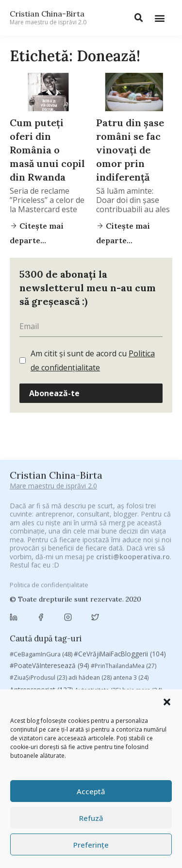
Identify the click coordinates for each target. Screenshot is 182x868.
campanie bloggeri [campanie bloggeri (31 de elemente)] (138, 588)
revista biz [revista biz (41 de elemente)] (30, 688)
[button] (167, 702)
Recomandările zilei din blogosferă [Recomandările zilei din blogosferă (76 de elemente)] (109, 677)
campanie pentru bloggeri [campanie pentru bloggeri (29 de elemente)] (52, 599)
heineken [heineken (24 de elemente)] (88, 653)
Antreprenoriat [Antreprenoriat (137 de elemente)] (41, 564)
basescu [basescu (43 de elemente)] (28, 576)
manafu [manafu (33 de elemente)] (51, 665)
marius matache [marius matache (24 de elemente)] (125, 665)
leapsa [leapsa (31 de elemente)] (123, 653)
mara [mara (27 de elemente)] (83, 665)
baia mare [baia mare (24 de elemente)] (142, 564)
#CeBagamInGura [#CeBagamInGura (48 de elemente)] (41, 528)
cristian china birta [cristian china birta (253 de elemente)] (49, 627)
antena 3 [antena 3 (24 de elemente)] (131, 552)
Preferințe (91, 845)
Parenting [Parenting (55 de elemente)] (30, 677)
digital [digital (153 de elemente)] (72, 640)
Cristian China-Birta (48, 17)
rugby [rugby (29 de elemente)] (103, 689)
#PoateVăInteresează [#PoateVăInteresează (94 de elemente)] (50, 540)
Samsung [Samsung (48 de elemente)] (138, 688)
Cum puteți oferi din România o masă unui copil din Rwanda (47, 150)
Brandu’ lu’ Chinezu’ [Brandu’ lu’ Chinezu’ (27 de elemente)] (42, 588)
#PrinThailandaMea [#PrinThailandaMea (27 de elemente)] (124, 540)
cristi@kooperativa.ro (133, 472)
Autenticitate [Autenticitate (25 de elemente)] (98, 564)
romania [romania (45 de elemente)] (70, 688)
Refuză (91, 818)
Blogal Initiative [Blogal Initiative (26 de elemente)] (74, 576)
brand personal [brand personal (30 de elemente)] (131, 576)
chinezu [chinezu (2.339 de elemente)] (38, 613)
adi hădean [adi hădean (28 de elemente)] (90, 552)
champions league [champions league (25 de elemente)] (127, 599)
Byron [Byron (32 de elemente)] (90, 588)
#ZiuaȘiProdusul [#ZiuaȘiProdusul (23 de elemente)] (38, 552)
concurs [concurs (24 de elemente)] (149, 614)
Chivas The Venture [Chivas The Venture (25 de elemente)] (99, 614)
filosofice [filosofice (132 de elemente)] (45, 653)
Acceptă (91, 791)
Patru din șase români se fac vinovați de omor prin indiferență (130, 150)
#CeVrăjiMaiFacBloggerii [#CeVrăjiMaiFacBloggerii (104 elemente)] (120, 527)
